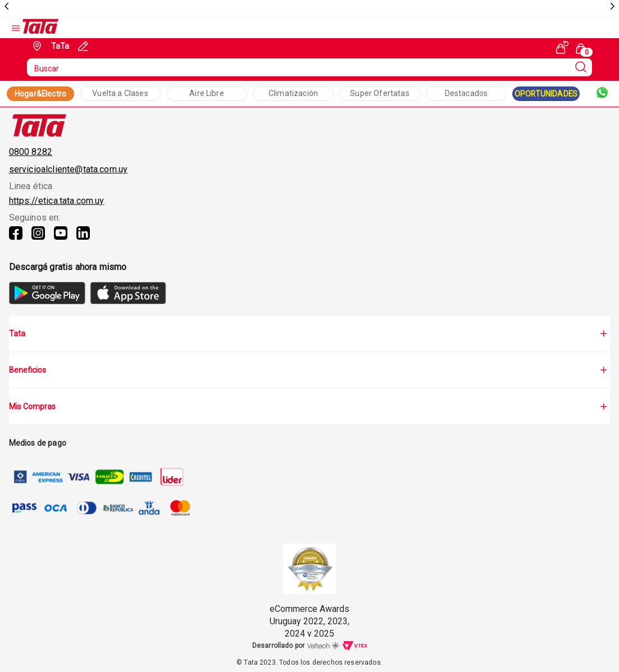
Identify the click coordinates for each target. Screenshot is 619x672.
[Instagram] (38, 240)
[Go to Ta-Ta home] (40, 28)
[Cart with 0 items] (582, 48)
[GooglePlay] (47, 301)
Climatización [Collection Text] (293, 93)
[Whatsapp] (602, 94)
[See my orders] (562, 47)
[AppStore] (128, 301)
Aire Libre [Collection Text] (207, 93)
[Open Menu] (16, 28)
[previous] (7, 7)
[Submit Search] (581, 67)
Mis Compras (310, 406)
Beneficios (310, 370)
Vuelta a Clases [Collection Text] (120, 93)
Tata (310, 333)
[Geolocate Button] (50, 46)
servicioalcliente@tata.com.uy (69, 169)
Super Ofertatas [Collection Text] (379, 93)
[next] (612, 7)
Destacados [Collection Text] (466, 93)
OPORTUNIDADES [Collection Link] (546, 94)
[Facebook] (16, 240)
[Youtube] (61, 240)
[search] (309, 67)
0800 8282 (31, 152)
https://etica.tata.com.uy (57, 201)
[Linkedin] (83, 240)
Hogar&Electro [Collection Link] (40, 94)
